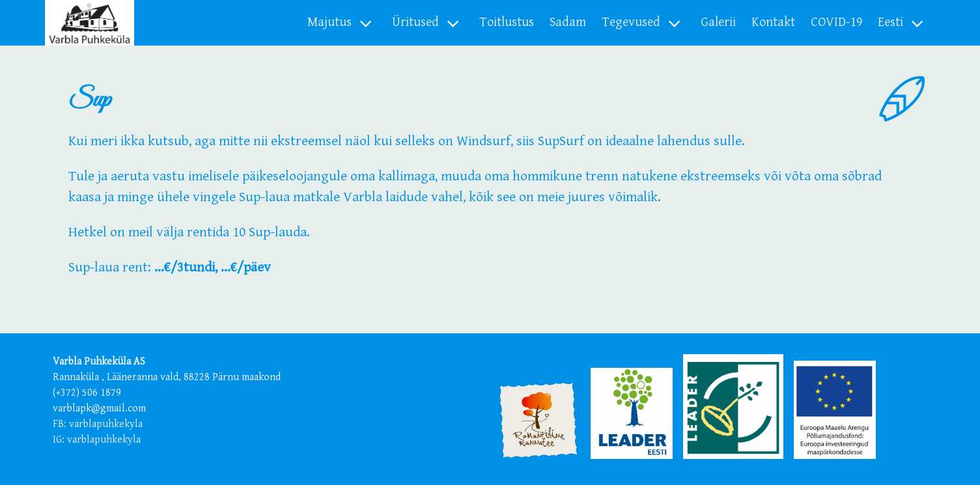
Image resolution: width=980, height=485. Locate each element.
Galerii (718, 22)
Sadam (568, 22)
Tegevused (631, 22)
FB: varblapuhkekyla (98, 424)
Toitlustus (507, 22)
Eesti (890, 22)
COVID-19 (836, 22)
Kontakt (773, 22)
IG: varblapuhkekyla (97, 440)
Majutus (329, 22)
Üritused (415, 22)
